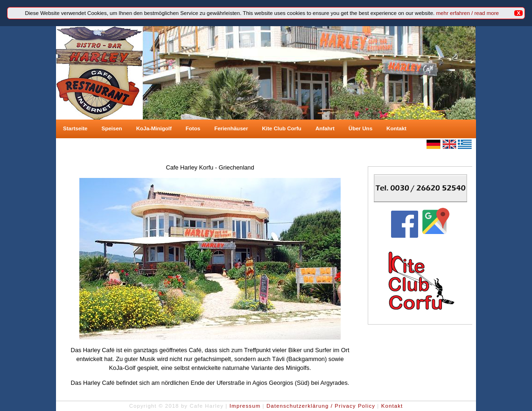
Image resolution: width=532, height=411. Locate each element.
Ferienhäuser (231, 128)
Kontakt (396, 128)
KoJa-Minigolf (154, 128)
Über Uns (360, 128)
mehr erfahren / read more (468, 13)
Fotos (193, 128)
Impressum (245, 406)
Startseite (75, 128)
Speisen (112, 128)
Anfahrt (325, 128)
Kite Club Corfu (281, 128)
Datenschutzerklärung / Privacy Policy (321, 406)
